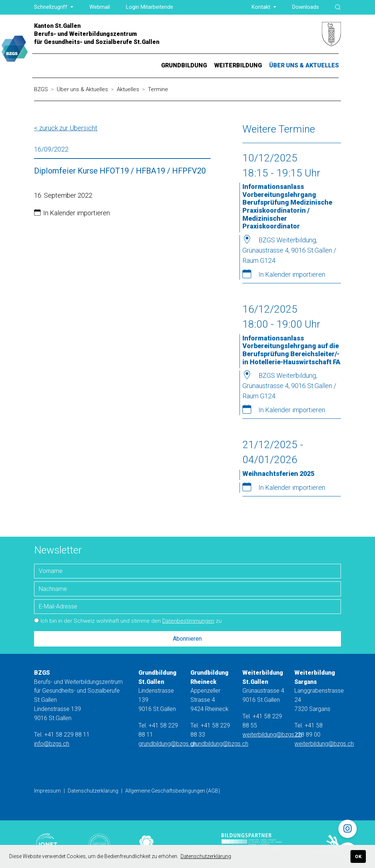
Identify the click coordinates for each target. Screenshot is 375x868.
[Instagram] (348, 829)
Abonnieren (187, 639)
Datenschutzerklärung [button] (206, 856)
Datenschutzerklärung (93, 791)
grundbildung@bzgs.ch (167, 744)
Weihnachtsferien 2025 (278, 474)
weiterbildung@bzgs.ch (272, 735)
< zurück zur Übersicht (66, 128)
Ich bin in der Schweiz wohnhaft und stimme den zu (128, 621)
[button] (54, 7)
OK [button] (358, 856)
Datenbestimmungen (188, 621)
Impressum (47, 791)
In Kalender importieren (77, 213)
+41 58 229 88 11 (67, 735)
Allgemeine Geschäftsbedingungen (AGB (172, 791)
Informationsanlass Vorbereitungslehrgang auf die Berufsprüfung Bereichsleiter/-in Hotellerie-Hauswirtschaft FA (291, 350)
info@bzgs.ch (52, 744)
